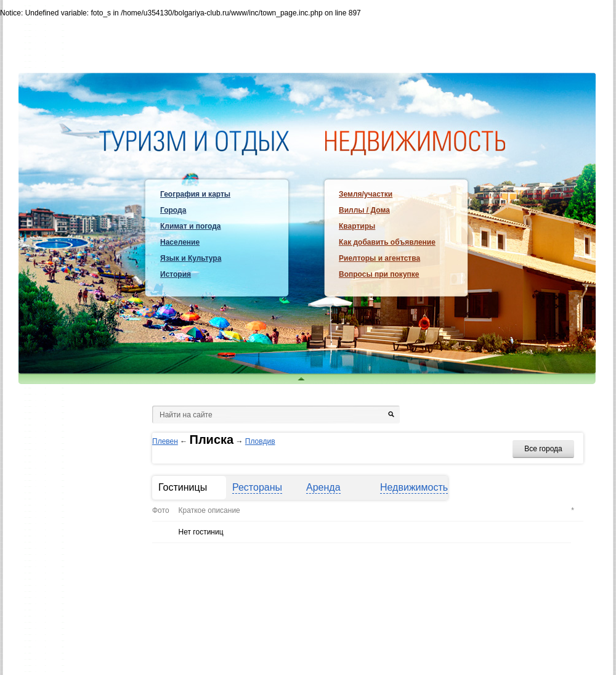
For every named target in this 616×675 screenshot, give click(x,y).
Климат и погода (191, 226)
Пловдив (260, 441)
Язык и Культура (191, 258)
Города (173, 210)
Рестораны (257, 487)
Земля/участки (366, 194)
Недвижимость (414, 487)
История (176, 274)
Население (180, 242)
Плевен (165, 441)
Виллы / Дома (364, 210)
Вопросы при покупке (379, 274)
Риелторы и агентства (379, 258)
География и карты (195, 194)
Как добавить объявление (387, 242)
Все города (543, 449)
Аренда (323, 487)
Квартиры (357, 226)
